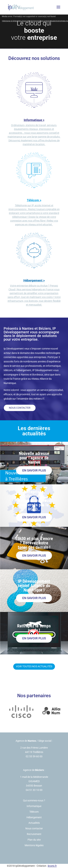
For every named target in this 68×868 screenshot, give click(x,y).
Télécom (34, 812)
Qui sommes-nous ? (34, 800)
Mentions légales (34, 845)
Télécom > (34, 200)
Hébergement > (34, 280)
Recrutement (34, 834)
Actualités (34, 823)
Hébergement (34, 817)
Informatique (34, 806)
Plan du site (34, 840)
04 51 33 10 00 (34, 790)
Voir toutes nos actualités (34, 666)
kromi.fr (52, 866)
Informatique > (34, 120)
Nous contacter (20, 408)
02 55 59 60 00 (34, 756)
